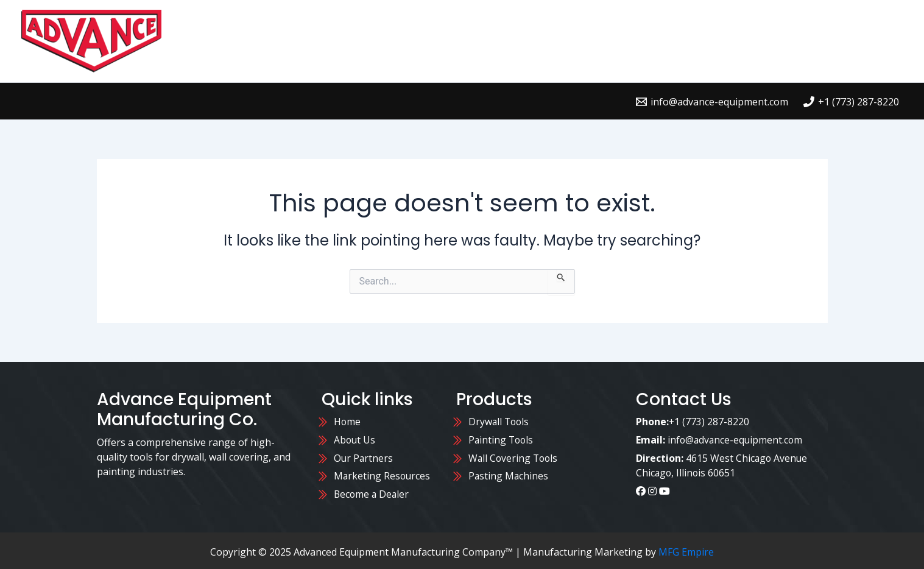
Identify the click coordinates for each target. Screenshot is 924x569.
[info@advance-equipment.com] (712, 102)
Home (510, 41)
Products (571, 41)
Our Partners (365, 457)
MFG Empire (686, 550)
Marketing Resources (383, 475)
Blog (879, 41)
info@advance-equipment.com (736, 439)
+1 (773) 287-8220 (709, 422)
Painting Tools (502, 439)
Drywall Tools (500, 422)
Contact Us (745, 41)
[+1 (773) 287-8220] (851, 102)
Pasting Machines (509, 475)
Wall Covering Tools (514, 457)
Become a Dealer (372, 492)
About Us (821, 41)
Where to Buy (656, 41)
